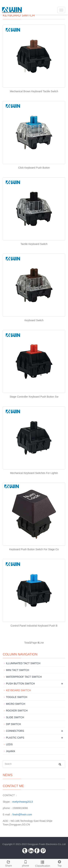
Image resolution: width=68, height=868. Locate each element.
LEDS (9, 744)
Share (9, 863)
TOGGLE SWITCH (17, 697)
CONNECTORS (15, 731)
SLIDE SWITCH (15, 717)
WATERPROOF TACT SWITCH (24, 677)
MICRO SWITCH (16, 704)
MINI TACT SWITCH (18, 670)
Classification (43, 863)
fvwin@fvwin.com (22, 814)
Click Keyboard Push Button (34, 168)
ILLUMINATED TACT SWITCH (23, 663)
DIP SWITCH (13, 724)
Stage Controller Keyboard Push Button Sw (34, 397)
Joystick (11, 751)
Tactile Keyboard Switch (34, 244)
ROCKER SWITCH (17, 711)
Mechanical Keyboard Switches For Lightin (34, 473)
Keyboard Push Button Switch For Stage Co (34, 549)
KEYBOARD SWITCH (18, 690)
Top (59, 863)
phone (26, 863)
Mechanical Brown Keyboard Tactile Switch (34, 91)
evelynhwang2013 (23, 802)
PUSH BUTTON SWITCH (20, 684)
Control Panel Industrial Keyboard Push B (34, 626)
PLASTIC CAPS (15, 738)
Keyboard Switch (34, 320)
